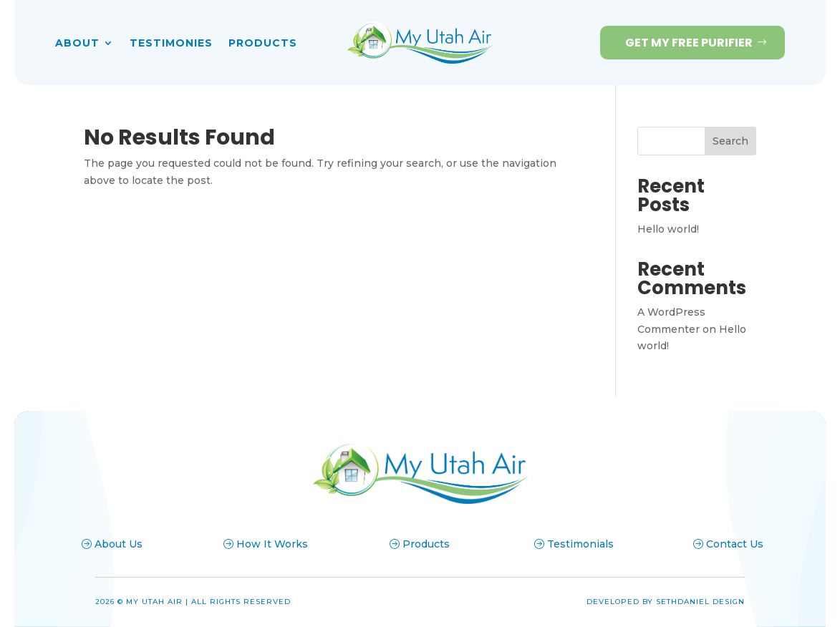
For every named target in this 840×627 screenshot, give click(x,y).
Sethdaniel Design (700, 602)
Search (730, 141)
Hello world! (668, 229)
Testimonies (171, 44)
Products (263, 44)
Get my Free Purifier (689, 43)
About (77, 44)
